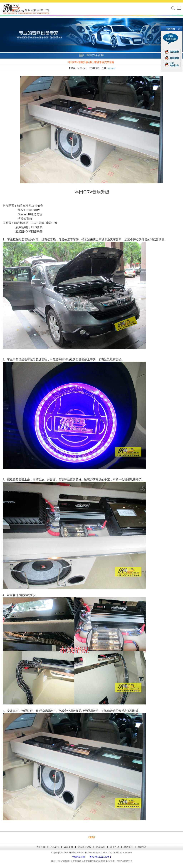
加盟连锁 (115, 847)
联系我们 (128, 847)
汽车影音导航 (85, 847)
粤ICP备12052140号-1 (100, 857)
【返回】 (91, 837)
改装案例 (68, 847)
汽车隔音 (101, 847)
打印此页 (94, 68)
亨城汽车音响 (78, 857)
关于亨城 (41, 847)
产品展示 (55, 847)
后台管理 (142, 847)
